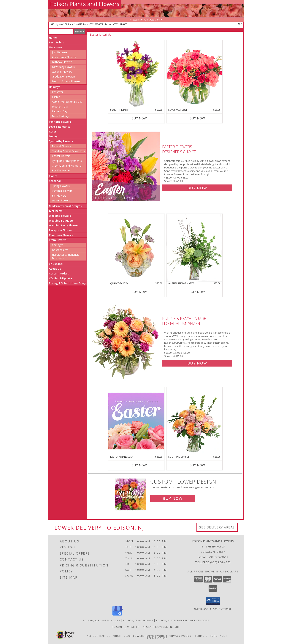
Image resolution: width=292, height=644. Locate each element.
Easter (56, 97)
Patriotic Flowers (60, 122)
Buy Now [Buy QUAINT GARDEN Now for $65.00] (139, 292)
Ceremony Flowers (61, 235)
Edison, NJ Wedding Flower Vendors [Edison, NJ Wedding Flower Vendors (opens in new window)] (183, 620)
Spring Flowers (61, 186)
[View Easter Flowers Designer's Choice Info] (126, 166)
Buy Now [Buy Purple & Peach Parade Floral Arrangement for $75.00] (197, 363)
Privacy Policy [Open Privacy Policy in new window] (180, 636)
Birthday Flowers (62, 62)
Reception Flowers (61, 230)
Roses (53, 131)
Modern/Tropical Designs (65, 206)
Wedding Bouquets (61, 221)
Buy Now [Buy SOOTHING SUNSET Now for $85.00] (197, 465)
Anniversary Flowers (64, 57)
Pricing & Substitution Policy (67, 283)
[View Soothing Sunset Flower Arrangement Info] (194, 421)
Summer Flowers (62, 191)
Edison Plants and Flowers (85, 4)
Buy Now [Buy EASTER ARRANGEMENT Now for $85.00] (139, 465)
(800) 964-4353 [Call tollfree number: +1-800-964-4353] (120, 24)
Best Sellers (56, 42)
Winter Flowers (61, 200)
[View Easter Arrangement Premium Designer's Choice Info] (136, 421)
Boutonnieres (60, 250)
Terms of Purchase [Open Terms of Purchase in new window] (210, 636)
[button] (213, 601)
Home (53, 38)
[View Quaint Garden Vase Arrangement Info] (136, 248)
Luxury (53, 136)
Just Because (60, 52)
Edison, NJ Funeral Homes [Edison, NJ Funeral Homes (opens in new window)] (102, 620)
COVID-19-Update (60, 278)
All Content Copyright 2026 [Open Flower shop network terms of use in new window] (109, 636)
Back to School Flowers (66, 81)
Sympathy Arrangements (67, 161)
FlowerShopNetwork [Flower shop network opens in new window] (148, 636)
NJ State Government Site (161, 627)
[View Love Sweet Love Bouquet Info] (194, 74)
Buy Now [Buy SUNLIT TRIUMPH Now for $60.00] (139, 118)
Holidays (55, 87)
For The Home (61, 170)
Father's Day (60, 111)
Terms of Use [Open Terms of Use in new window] (157, 638)
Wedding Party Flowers (64, 225)
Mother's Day (60, 106)
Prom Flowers (58, 240)
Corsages (58, 245)
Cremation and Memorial (67, 166)
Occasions (55, 47)
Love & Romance (60, 127)
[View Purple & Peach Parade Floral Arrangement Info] (126, 340)
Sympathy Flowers (61, 141)
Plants (53, 176)
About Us (55, 269)
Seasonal (55, 181)
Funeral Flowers (62, 146)
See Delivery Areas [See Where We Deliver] (217, 527)
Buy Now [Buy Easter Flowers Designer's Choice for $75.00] (197, 188)
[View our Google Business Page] (117, 616)
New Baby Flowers (63, 67)
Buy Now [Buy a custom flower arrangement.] (173, 498)
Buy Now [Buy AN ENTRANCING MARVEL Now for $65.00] (197, 292)
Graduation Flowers (64, 76)
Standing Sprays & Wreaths (68, 151)
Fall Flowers (59, 196)
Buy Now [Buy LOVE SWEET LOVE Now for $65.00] (197, 118)
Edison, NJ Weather (126, 627)
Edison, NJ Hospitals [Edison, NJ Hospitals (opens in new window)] (138, 620)
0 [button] (240, 24)
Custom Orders (59, 273)
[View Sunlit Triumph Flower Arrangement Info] (136, 74)
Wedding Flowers (60, 216)
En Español (56, 264)
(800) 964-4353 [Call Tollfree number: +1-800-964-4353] (220, 562)
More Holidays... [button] (62, 116)
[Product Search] (61, 32)
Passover (58, 92)
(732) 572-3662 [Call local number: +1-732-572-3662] (97, 24)
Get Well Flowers (62, 72)
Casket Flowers (61, 156)
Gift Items (56, 211)
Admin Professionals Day (67, 102)
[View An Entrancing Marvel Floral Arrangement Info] (194, 248)
